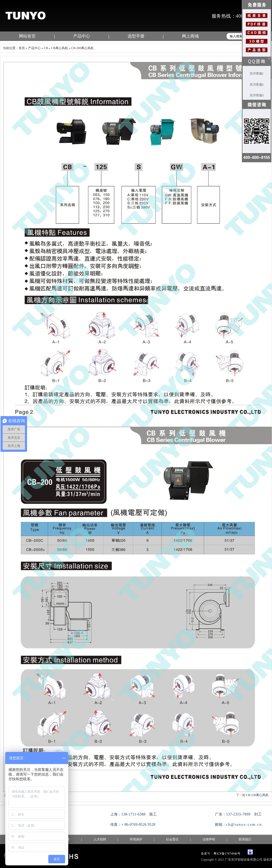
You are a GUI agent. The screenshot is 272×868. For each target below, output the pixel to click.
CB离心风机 (60, 48)
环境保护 (136, 839)
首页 (22, 48)
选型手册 (136, 36)
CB (46, 48)
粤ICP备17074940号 (227, 854)
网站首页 (27, 36)
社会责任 (172, 839)
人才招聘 (100, 839)
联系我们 (245, 839)
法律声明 (209, 839)
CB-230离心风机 (257, 795)
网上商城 (190, 36)
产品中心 (82, 36)
